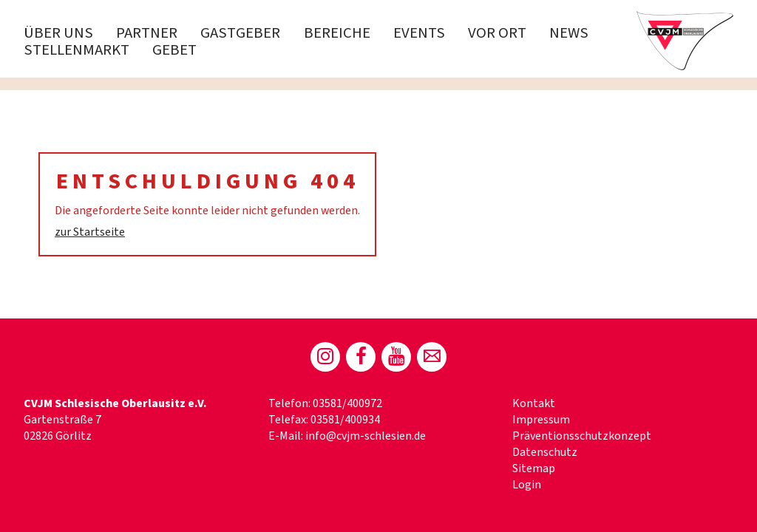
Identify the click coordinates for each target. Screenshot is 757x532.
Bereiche (337, 33)
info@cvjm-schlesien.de (366, 436)
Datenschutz (545, 452)
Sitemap (534, 468)
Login (527, 485)
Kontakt (534, 403)
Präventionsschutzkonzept (582, 436)
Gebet (174, 50)
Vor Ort (497, 33)
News (569, 33)
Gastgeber (240, 33)
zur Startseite (90, 232)
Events (419, 33)
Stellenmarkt (77, 50)
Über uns (58, 33)
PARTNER (147, 33)
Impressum (541, 420)
